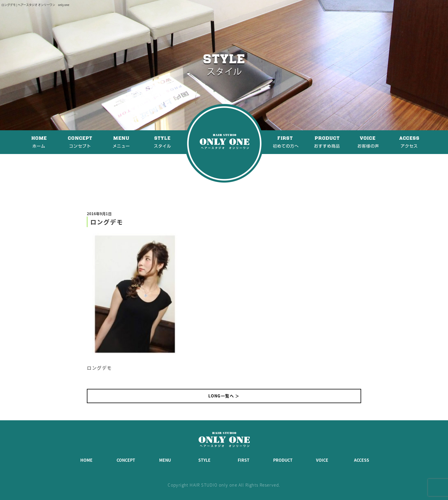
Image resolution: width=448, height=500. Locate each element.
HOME (86, 460)
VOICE (322, 460)
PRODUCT (283, 460)
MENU (165, 460)
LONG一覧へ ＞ (224, 396)
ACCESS (362, 460)
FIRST (244, 460)
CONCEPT (126, 460)
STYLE (204, 460)
